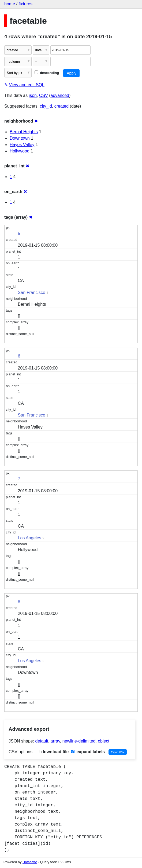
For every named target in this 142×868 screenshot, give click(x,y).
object (104, 741)
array (55, 741)
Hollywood (20, 151)
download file (52, 752)
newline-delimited (79, 741)
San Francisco (32, 292)
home (10, 4)
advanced (60, 95)
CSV (44, 95)
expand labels (88, 752)
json (33, 95)
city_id (46, 106)
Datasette (30, 862)
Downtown (20, 138)
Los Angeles (30, 538)
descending (47, 73)
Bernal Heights (24, 132)
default (42, 741)
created (61, 106)
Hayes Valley (22, 145)
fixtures (25, 4)
